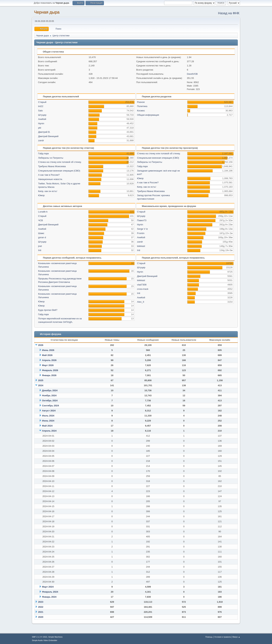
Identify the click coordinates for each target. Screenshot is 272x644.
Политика (142, 106)
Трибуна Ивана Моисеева (52, 166)
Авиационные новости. (50, 179)
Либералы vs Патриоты (51, 158)
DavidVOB (192, 74)
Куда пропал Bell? (48, 310)
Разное (141, 102)
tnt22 (41, 106)
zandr (41, 140)
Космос (141, 111)
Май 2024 (47, 426)
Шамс (41, 233)
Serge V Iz (142, 229)
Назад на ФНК (229, 13)
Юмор (41, 195)
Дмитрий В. (44, 132)
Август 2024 (49, 411)
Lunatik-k (43, 212)
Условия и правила (222, 637)
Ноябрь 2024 (49, 395)
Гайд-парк (43, 153)
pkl (40, 128)
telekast (141, 246)
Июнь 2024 (48, 421)
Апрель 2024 (49, 431)
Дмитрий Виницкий (48, 136)
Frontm (141, 233)
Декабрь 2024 (50, 390)
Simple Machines (55, 637)
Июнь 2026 (48, 350)
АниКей (42, 119)
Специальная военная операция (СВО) (59, 171)
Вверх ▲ (236, 637)
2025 (41, 380)
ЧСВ (41, 220)
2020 (41, 617)
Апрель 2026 (49, 360)
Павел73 (142, 220)
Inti (40, 250)
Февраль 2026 (50, 370)
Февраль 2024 (50, 592)
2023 (41, 602)
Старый (42, 102)
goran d (42, 237)
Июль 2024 (48, 416)
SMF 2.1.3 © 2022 (40, 637)
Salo (41, 111)
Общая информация (148, 115)
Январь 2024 (49, 597)
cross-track (143, 289)
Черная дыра (47, 12)
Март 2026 (48, 365)
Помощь (209, 637)
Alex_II (141, 302)
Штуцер (42, 115)
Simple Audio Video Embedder (45, 640)
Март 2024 (48, 587)
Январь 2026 (49, 375)
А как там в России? (49, 175)
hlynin (41, 123)
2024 (41, 385)
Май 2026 (47, 355)
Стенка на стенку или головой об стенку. (60, 162)
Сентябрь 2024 (50, 406)
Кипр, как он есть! (48, 191)
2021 (41, 612)
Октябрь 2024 (50, 401)
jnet (40, 246)
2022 (41, 607)
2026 (41, 345)
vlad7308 (142, 285)
